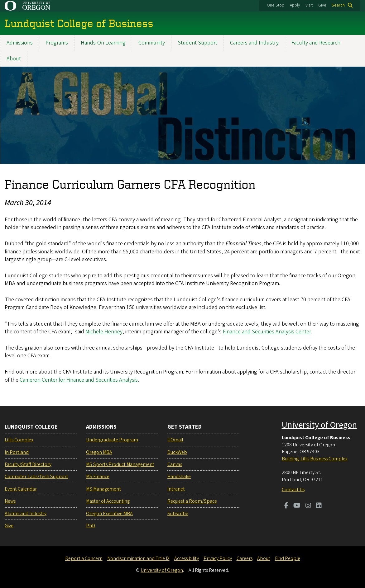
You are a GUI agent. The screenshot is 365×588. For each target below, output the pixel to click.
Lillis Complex (19, 440)
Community (152, 43)
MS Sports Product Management (120, 464)
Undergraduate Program (112, 440)
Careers (245, 558)
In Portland (17, 452)
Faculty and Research (316, 43)
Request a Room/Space (192, 501)
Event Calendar (21, 489)
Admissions (20, 43)
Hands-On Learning (103, 43)
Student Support (197, 43)
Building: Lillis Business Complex (315, 459)
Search (338, 5)
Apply (295, 5)
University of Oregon (319, 425)
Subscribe (178, 514)
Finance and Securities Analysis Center (267, 332)
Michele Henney (104, 332)
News (10, 501)
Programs (57, 43)
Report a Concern (84, 558)
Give (322, 5)
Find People (288, 558)
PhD (91, 526)
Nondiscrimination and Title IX (138, 558)
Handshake (179, 477)
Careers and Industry (254, 43)
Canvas (175, 464)
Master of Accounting (108, 501)
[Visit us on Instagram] (308, 506)
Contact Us (293, 490)
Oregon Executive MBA (109, 514)
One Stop (276, 5)
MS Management (103, 489)
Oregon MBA (99, 452)
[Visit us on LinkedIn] (319, 506)
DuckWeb (177, 452)
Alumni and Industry (26, 514)
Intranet (176, 489)
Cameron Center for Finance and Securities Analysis (79, 380)
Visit (309, 5)
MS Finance (98, 477)
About (14, 59)
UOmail (175, 440)
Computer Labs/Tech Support (36, 477)
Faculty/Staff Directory (28, 464)
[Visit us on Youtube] (297, 506)
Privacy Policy (218, 558)
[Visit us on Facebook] (286, 506)
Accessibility (187, 558)
